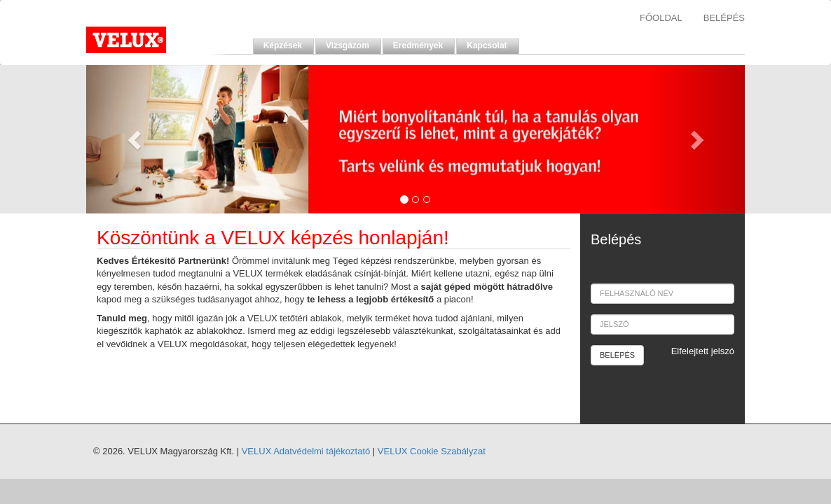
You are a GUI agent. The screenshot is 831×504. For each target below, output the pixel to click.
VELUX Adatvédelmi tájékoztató (306, 451)
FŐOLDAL (661, 18)
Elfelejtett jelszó (703, 351)
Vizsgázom (348, 45)
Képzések (283, 45)
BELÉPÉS (724, 18)
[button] (136, 139)
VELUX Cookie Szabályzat (432, 451)
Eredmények (418, 45)
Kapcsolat (487, 45)
